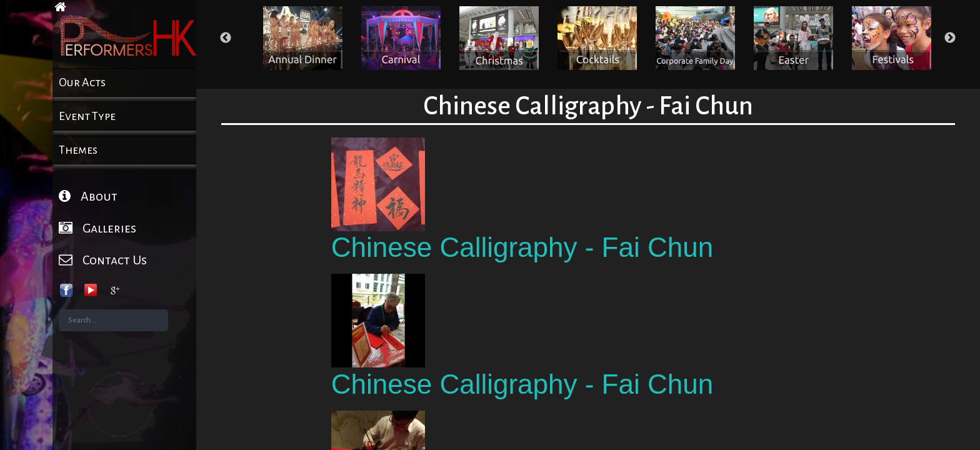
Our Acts (82, 82)
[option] (303, 38)
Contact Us (103, 260)
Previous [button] (226, 38)
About (88, 196)
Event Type (87, 116)
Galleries (97, 228)
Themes (78, 150)
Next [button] (950, 38)
